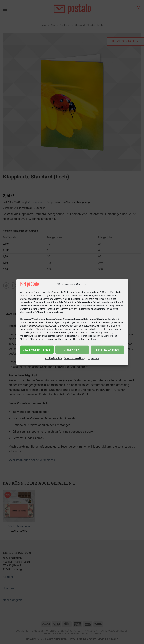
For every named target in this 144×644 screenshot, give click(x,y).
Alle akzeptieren (37, 350)
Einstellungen (107, 350)
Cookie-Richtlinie (53, 358)
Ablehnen (72, 350)
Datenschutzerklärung (75, 358)
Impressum (93, 358)
